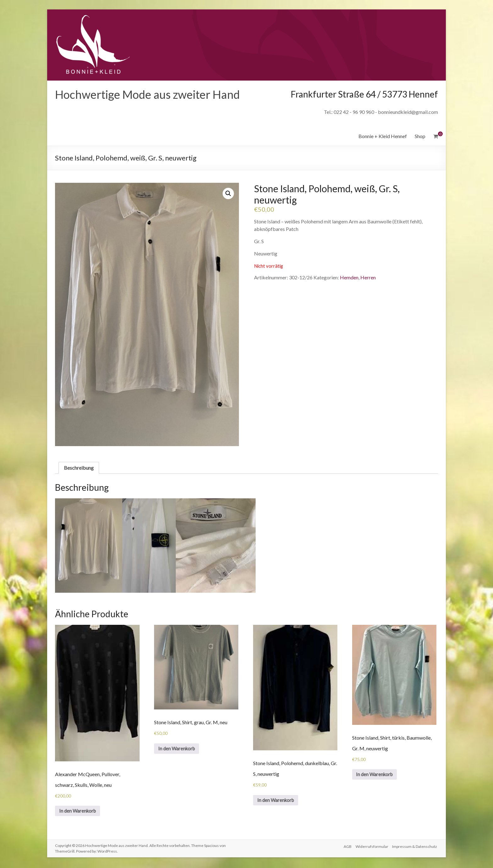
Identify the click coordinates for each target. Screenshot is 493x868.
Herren (368, 277)
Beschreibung (79, 468)
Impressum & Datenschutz (415, 847)
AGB (346, 847)
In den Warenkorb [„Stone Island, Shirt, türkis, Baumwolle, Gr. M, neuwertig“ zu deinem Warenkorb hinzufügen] (377, 775)
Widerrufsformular (372, 847)
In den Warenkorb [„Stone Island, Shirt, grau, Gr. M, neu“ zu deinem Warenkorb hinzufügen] (178, 749)
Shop (420, 136)
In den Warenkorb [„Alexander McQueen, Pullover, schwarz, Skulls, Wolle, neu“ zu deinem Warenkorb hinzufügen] (79, 812)
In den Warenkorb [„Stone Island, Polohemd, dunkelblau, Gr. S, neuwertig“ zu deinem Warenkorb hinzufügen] (277, 801)
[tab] (79, 468)
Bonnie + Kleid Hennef (383, 136)
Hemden (349, 277)
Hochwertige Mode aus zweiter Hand (147, 94)
